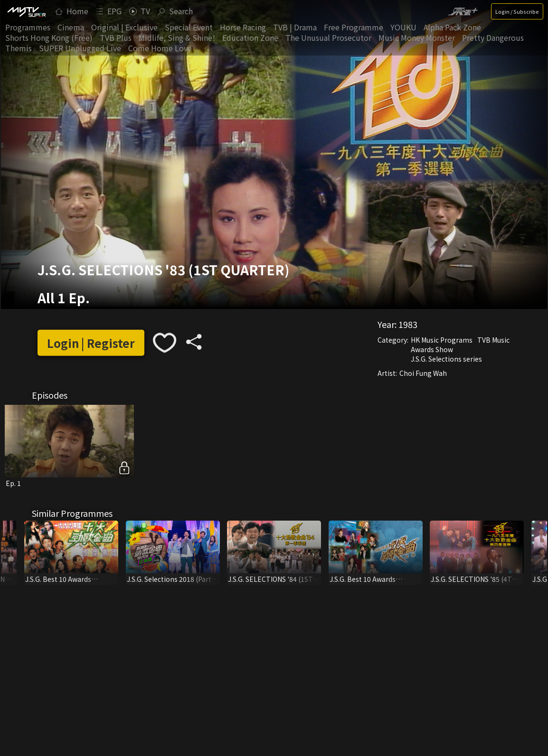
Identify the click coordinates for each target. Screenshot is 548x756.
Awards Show (432, 349)
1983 (408, 324)
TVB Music (493, 340)
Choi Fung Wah (423, 373)
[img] (26, 11)
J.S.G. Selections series (446, 359)
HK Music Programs (442, 340)
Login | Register (91, 343)
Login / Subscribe (517, 11)
